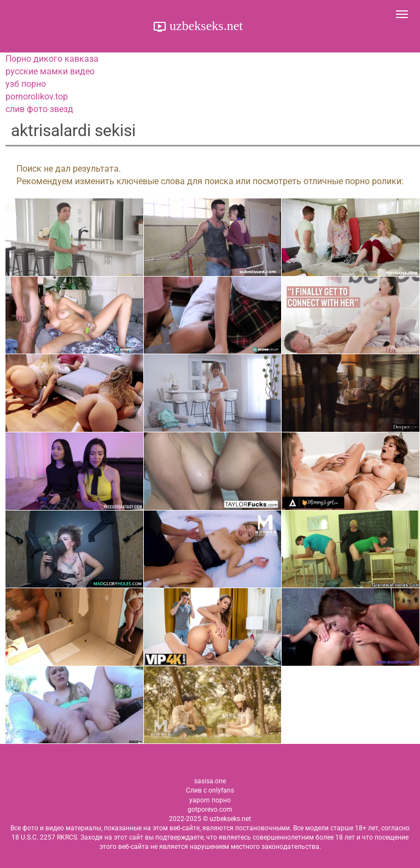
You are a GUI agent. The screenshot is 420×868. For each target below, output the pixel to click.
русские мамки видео (50, 71)
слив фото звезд (39, 109)
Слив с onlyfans (210, 790)
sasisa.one (210, 781)
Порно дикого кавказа (52, 59)
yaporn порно (210, 800)
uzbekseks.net (205, 26)
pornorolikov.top (37, 96)
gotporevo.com (210, 810)
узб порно (26, 84)
